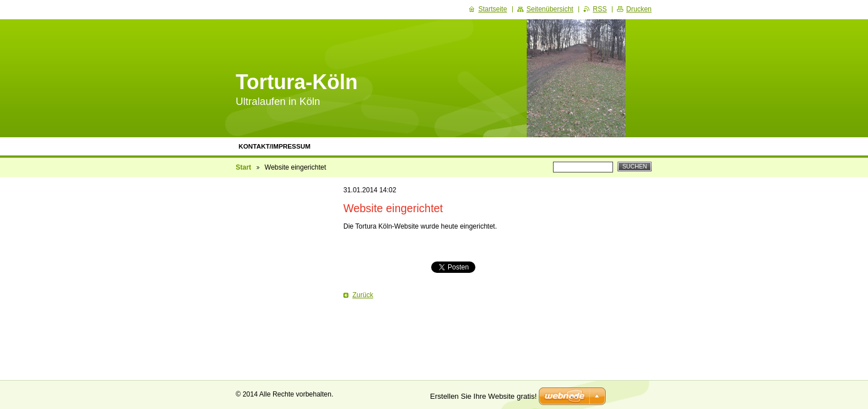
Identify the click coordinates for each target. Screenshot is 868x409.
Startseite (493, 9)
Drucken (639, 9)
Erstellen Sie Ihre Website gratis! (483, 396)
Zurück (363, 295)
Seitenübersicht (550, 9)
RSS (600, 9)
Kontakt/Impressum (275, 146)
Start (243, 167)
